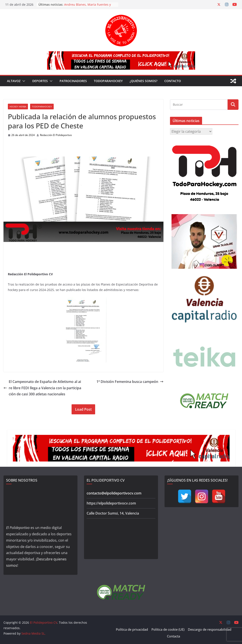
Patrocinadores (73, 81)
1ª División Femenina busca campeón (130, 382)
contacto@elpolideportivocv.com (114, 493)
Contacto (173, 81)
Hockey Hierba (18, 107)
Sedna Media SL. (33, 633)
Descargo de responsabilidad (210, 629)
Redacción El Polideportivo (56, 135)
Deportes (40, 81)
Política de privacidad (132, 629)
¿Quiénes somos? (143, 81)
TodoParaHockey (108, 81)
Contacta (173, 636)
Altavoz (14, 81)
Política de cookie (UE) (168, 629)
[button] (23, 81)
